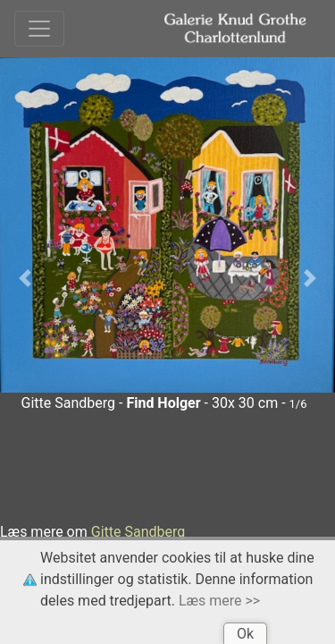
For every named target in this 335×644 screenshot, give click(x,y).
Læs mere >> (219, 601)
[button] (25, 279)
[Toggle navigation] (39, 29)
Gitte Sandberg (138, 532)
